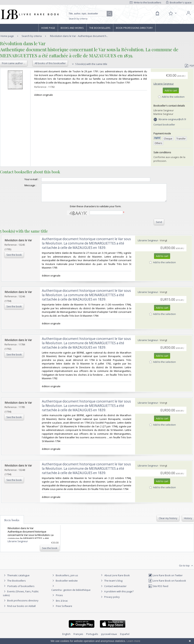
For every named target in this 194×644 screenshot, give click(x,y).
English (66, 637)
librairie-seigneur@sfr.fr (172, 119)
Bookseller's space (179, 2)
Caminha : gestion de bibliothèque (71, 593)
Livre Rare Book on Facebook (167, 584)
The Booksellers (100, 28)
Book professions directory (134, 28)
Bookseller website (65, 584)
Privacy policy (110, 600)
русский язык (109, 637)
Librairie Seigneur (164, 84)
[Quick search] (88, 14)
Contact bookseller (164, 125)
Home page (48, 28)
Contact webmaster (113, 589)
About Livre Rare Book (117, 579)
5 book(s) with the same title (89, 64)
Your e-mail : (24, 179)
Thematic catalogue (16, 579)
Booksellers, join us (65, 579)
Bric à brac (62, 604)
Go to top (187, 569)
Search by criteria (78, 19)
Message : (23, 185)
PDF (189, 66)
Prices (59, 599)
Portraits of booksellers (21, 589)
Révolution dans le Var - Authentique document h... (79, 36)
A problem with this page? (117, 595)
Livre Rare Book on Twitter (165, 579)
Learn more (133, 641)
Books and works (72, 28)
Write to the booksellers (145, 2)
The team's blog (111, 584)
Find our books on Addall (19, 609)
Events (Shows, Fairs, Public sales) (21, 597)
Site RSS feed (158, 589)
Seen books (12, 523)
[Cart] (157, 13)
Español (125, 637)
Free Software (64, 609)
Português (92, 637)
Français (78, 637)
